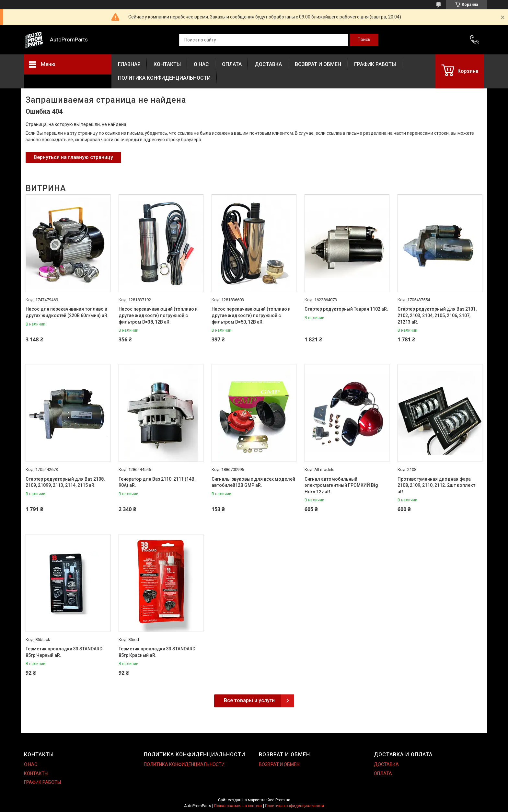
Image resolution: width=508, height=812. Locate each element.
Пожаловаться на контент (238, 806)
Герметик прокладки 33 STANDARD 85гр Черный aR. (64, 652)
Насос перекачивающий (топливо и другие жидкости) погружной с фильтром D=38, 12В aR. (158, 315)
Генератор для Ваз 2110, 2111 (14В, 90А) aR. (157, 482)
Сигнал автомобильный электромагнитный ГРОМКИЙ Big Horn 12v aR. (341, 485)
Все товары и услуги (249, 700)
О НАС (201, 64)
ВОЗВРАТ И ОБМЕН (318, 64)
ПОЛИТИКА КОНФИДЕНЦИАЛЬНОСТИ (164, 78)
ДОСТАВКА (268, 64)
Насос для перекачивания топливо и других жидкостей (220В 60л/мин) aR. (67, 312)
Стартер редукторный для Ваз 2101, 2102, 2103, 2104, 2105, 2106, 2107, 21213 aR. (437, 315)
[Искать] (364, 40)
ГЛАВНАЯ (129, 64)
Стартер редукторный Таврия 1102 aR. (346, 309)
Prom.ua (283, 800)
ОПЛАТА (232, 64)
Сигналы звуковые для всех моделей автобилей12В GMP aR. (253, 482)
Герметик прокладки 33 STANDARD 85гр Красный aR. (157, 652)
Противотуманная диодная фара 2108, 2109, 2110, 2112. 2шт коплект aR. (436, 485)
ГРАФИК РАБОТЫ (375, 64)
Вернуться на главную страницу (73, 157)
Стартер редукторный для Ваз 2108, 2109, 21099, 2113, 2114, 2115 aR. (65, 482)
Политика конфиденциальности (294, 806)
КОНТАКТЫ (167, 64)
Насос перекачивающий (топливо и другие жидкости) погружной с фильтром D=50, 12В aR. (251, 315)
